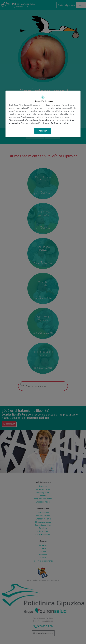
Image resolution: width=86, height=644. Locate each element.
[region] (43, 114)
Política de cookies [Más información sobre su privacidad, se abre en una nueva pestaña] (60, 123)
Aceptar (43, 131)
